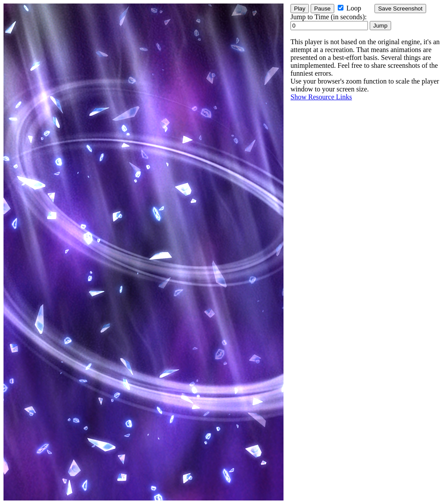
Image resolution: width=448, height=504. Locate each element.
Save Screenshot (400, 9)
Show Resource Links (321, 97)
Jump (380, 26)
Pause (322, 9)
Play (300, 9)
